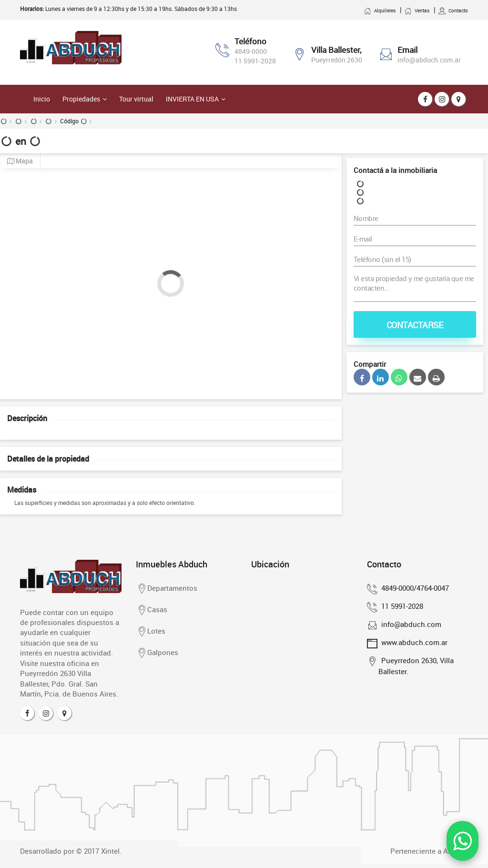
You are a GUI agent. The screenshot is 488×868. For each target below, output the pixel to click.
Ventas (417, 10)
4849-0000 (251, 51)
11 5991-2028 (255, 61)
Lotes (151, 632)
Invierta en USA (192, 99)
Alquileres (380, 10)
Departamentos (167, 589)
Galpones (157, 653)
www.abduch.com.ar (413, 642)
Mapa (20, 161)
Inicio (42, 99)
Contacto (453, 10)
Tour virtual (136, 99)
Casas (152, 610)
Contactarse (415, 325)
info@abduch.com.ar (429, 60)
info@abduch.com (410, 624)
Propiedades (81, 99)
